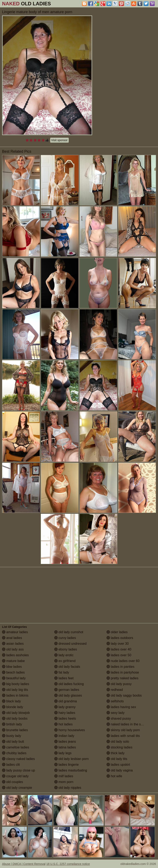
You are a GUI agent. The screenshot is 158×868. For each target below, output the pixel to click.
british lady (12, 724)
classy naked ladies (18, 759)
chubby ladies (14, 753)
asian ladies (13, 644)
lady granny (65, 707)
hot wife (114, 776)
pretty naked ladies (123, 678)
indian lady (64, 736)
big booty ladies (16, 684)
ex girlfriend (65, 661)
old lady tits (117, 759)
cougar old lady (15, 776)
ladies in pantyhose (123, 672)
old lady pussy (119, 684)
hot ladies (63, 724)
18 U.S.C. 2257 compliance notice (68, 864)
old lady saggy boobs (124, 695)
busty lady (12, 736)
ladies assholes (15, 655)
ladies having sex (121, 707)
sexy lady (116, 713)
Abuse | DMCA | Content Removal (24, 864)
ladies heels (65, 718)
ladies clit (11, 765)
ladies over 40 (119, 649)
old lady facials (67, 667)
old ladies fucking (69, 684)
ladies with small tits (123, 736)
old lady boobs (15, 718)
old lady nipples (68, 788)
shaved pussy (119, 718)
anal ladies (12, 638)
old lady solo (118, 742)
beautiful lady (14, 678)
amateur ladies (15, 632)
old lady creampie (17, 788)
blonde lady (13, 707)
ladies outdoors (120, 638)
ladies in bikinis (15, 695)
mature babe (13, 661)
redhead (115, 690)
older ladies (117, 632)
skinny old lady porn (123, 730)
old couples (12, 782)
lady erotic (64, 655)
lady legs (63, 753)
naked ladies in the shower (128, 724)
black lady (12, 701)
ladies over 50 (119, 655)
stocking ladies (119, 747)
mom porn (64, 782)
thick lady (116, 753)
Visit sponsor (59, 140)
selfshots (115, 701)
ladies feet (64, 678)
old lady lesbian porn (71, 759)
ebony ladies (66, 649)
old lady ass (13, 649)
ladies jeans (65, 742)
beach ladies (13, 672)
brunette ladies (15, 730)
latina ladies (65, 747)
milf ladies (64, 776)
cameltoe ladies (16, 747)
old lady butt (13, 742)
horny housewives (70, 730)
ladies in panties (120, 667)
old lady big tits (15, 690)
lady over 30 (118, 644)
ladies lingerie (66, 765)
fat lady (62, 672)
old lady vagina (120, 770)
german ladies (67, 690)
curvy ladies (65, 638)
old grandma (66, 701)
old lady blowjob (16, 713)
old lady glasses (68, 695)
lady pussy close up (19, 770)
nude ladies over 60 (123, 661)
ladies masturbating (71, 770)
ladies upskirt (118, 765)
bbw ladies (12, 667)
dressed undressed (70, 644)
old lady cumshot (69, 632)
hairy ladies (65, 713)
